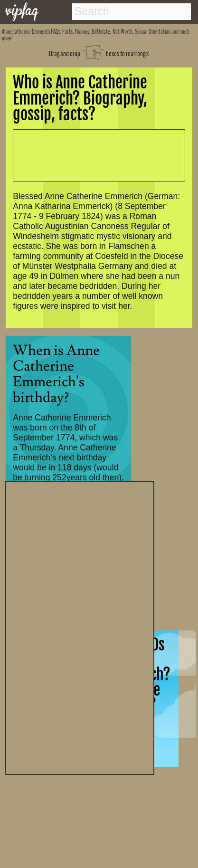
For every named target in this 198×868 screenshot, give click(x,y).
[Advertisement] (80, 627)
